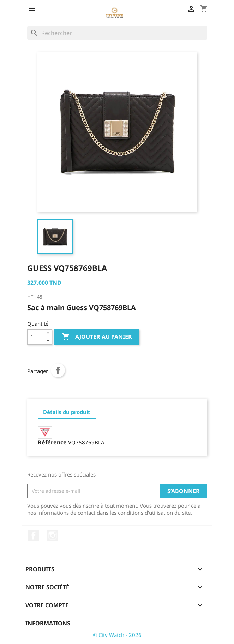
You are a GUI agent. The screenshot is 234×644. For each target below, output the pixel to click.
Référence (52, 442)
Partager (58, 370)
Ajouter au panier (97, 337)
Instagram (53, 536)
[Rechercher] (117, 33)
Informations (48, 623)
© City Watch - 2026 (117, 635)
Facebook (34, 536)
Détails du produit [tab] (67, 412)
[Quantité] (36, 337)
